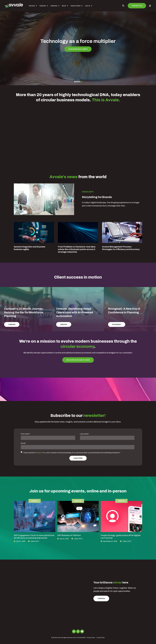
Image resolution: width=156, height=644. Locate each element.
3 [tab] (79, 82)
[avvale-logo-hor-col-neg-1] (14, 6)
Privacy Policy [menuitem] (91, 638)
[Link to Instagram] (78, 631)
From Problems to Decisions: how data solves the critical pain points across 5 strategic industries (77, 249)
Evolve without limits (78, 49)
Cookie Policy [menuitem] (101, 638)
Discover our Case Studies (78, 360)
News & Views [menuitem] (76, 6)
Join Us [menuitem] (88, 6)
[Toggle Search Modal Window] (123, 6)
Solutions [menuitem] (43, 6)
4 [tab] (81, 82)
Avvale (58, 638)
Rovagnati (117, 324)
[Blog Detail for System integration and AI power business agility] (34, 232)
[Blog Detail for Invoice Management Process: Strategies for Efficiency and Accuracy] (122, 232)
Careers (101, 598)
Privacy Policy (41, 453)
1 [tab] (75, 82)
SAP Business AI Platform (69, 535)
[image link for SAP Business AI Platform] (78, 516)
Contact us (137, 6)
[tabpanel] (78, 46)
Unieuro (64, 324)
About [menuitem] (64, 6)
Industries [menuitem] (54, 6)
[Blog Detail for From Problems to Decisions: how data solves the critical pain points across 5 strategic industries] (78, 232)
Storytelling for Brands (97, 197)
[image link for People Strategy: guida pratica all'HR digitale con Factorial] (121, 516)
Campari (12, 324)
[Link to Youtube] (82, 631)
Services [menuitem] (32, 6)
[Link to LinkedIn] (74, 631)
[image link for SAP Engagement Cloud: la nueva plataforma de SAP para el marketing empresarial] (35, 516)
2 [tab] (77, 82)
